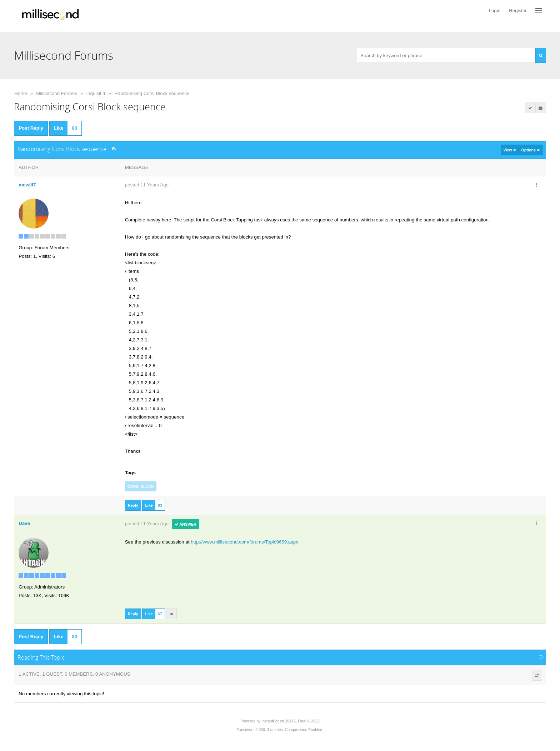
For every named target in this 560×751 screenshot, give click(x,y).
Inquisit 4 (96, 93)
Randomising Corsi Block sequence (152, 93)
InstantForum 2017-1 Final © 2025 (290, 721)
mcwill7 (27, 185)
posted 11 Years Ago (147, 185)
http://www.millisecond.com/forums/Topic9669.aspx (244, 542)
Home (21, 93)
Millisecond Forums (57, 93)
